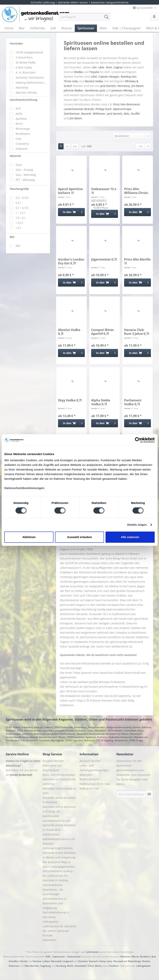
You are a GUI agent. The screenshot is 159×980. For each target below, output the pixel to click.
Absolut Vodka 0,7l (69, 332)
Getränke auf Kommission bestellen (59, 782)
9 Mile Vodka (24, 67)
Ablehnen (29, 537)
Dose (19, 165)
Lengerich (68, 961)
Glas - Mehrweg (26, 175)
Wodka (78, 72)
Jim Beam (138, 86)
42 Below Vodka (26, 62)
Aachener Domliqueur (30, 77)
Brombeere (23, 134)
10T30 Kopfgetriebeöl (29, 52)
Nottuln (146, 961)
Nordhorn (145, 957)
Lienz (109, 961)
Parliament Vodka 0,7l (133, 402)
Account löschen (53, 761)
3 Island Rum (24, 57)
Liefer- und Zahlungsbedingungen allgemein (94, 770)
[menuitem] (85, 19)
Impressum (59, 957)
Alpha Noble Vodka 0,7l (101, 402)
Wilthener (99, 114)
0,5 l (18, 203)
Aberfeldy (22, 88)
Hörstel (24, 961)
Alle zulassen (130, 537)
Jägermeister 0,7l (104, 259)
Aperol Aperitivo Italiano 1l (70, 191)
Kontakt (48, 935)
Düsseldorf (81, 966)
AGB (48, 957)
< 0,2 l (19, 223)
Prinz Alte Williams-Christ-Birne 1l (136, 191)
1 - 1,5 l (20, 213)
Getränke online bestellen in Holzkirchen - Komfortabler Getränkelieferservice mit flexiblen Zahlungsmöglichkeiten (59, 837)
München (125, 957)
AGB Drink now (89, 788)
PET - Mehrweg (25, 180)
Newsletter (50, 940)
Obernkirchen (32, 966)
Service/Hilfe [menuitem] (143, 8)
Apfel (19, 114)
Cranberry (22, 144)
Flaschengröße (19, 189)
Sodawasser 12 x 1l (104, 191)
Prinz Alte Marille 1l (137, 261)
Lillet (94, 77)
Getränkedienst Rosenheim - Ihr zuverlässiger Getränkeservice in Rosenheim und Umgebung (55, 896)
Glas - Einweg (24, 170)
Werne (135, 957)
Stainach (93, 961)
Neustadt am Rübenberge (127, 961)
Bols (127, 114)
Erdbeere (22, 149)
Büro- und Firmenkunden (59, 775)
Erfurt (91, 966)
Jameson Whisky (122, 90)
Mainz (98, 966)
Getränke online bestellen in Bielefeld (59, 800)
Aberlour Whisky (26, 93)
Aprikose (21, 119)
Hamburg (61, 966)
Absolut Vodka (94, 81)
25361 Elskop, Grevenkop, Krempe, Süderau (29, 727)
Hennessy (124, 86)
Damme (37, 961)
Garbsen (83, 961)
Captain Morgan (109, 77)
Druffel (135, 114)
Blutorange (23, 129)
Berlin (70, 966)
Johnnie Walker (74, 90)
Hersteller (16, 44)
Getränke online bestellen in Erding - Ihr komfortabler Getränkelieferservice (59, 814)
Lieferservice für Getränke (59, 926)
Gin (95, 67)
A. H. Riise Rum (25, 72)
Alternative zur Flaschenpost (52, 768)
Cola (18, 139)
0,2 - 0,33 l (22, 198)
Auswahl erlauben (79, 537)
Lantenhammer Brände (79, 109)
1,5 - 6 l (20, 218)
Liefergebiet (50, 922)
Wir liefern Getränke (56, 931)
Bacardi (86, 114)
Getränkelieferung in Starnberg (56, 915)
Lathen (46, 961)
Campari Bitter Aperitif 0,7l (103, 332)
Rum (109, 67)
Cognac (118, 67)
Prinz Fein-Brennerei (126, 104)
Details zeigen (137, 525)
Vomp (102, 961)
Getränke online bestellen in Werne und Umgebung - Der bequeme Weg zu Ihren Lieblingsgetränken (60, 860)
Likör (101, 67)
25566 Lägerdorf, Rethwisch (80, 740)
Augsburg (45, 966)
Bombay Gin (129, 77)
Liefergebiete (143, 966)
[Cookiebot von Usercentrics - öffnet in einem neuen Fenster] (138, 440)
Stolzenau (14, 966)
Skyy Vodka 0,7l (70, 400)
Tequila (94, 72)
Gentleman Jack (95, 90)
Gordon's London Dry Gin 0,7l (71, 261)
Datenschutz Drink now (95, 784)
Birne (19, 124)
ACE (18, 109)
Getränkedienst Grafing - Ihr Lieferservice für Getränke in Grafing (58, 876)
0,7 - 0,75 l (22, 208)
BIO (12, 237)
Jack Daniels (108, 86)
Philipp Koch (103, 109)
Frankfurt (114, 966)
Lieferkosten (92, 952)
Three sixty (71, 81)
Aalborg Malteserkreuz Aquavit (31, 83)
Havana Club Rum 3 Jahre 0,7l (137, 332)
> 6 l (18, 228)
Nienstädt (56, 961)
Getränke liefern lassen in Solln (59, 791)
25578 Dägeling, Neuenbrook (112, 740)
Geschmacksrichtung (24, 100)
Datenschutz (74, 957)
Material (15, 156)
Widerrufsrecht (89, 779)
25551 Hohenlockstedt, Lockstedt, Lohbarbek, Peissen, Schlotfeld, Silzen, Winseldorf (61, 731)
